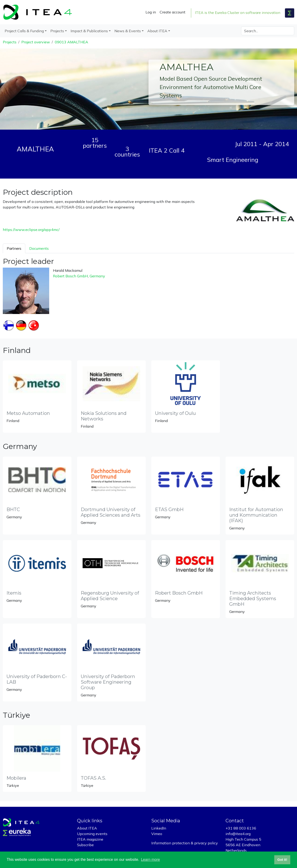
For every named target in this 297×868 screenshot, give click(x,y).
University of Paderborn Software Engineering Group (108, 682)
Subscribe (85, 845)
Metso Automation (28, 413)
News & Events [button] (128, 31)
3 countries (127, 151)
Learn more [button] (150, 860)
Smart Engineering (233, 160)
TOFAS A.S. (93, 778)
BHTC (13, 509)
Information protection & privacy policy (185, 843)
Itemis (14, 593)
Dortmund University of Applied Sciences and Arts (111, 512)
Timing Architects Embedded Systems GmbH (253, 599)
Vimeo (157, 834)
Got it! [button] (282, 860)
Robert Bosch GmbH (70, 276)
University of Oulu (175, 413)
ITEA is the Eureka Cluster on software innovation (238, 13)
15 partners (95, 143)
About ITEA (87, 828)
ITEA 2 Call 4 (167, 150)
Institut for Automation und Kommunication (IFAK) (256, 515)
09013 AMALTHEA (71, 42)
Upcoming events (92, 834)
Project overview (36, 42)
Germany (97, 276)
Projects (10, 42)
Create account (173, 12)
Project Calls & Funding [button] (24, 31)
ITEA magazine (90, 839)
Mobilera (16, 778)
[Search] (268, 31)
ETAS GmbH (169, 509)
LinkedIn (159, 828)
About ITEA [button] (157, 31)
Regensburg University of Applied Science (110, 596)
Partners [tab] (14, 248)
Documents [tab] (39, 248)
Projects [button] (57, 31)
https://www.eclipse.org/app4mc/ (31, 230)
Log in (151, 12)
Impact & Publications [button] (89, 31)
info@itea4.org (238, 834)
